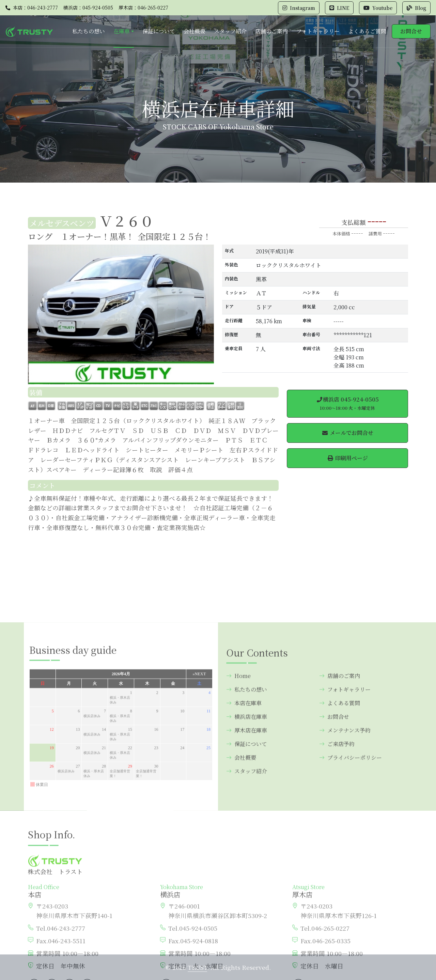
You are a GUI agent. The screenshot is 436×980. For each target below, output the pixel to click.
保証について (159, 31)
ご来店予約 (337, 863)
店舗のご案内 (271, 31)
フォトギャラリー (318, 31)
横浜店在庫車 (247, 836)
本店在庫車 (244, 822)
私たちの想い (89, 31)
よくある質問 (340, 822)
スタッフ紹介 (230, 31)
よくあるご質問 (367, 31)
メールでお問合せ (347, 433)
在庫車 (122, 31)
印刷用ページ (347, 458)
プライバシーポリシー (351, 877)
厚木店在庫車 (247, 849)
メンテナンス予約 (345, 849)
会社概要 (194, 31)
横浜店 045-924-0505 (347, 403)
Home (238, 795)
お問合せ (411, 31)
